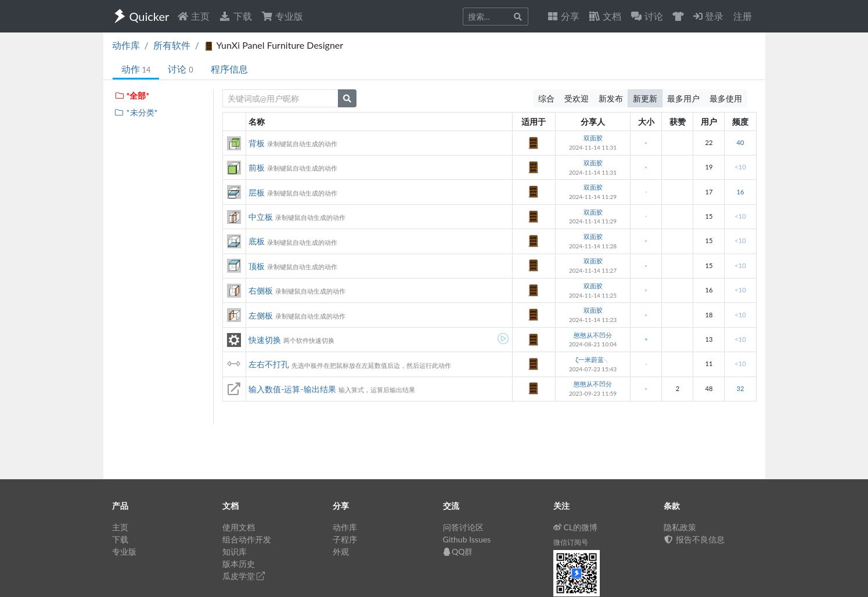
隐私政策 (680, 527)
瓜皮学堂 (244, 576)
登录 (708, 16)
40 (740, 142)
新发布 (611, 98)
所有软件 (172, 45)
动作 (136, 69)
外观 (341, 551)
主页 (193, 16)
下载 (235, 16)
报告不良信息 (694, 539)
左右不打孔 (269, 364)
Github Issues (467, 539)
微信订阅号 (571, 542)
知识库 (235, 551)
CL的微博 (576, 527)
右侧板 (261, 290)
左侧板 (261, 315)
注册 (743, 16)
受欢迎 (577, 98)
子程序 (345, 539)
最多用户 (683, 98)
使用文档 (239, 527)
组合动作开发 (247, 539)
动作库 (126, 45)
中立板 (261, 217)
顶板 (257, 266)
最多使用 (726, 98)
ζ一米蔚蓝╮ (593, 359)
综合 (546, 98)
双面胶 (593, 138)
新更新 (645, 98)
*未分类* (136, 112)
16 (740, 192)
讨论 (180, 69)
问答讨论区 (463, 527)
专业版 (282, 16)
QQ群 (458, 551)
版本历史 (239, 564)
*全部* (132, 95)
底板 (257, 241)
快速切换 (265, 340)
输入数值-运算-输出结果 (292, 389)
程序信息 (229, 69)
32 (740, 388)
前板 (257, 167)
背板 (257, 143)
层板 (257, 192)
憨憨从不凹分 (593, 335)
